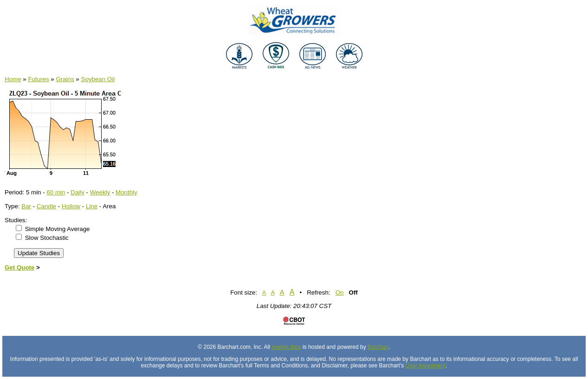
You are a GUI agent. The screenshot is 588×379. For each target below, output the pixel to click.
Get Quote (19, 267)
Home (13, 79)
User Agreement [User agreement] (426, 366)
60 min (56, 192)
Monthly (126, 192)
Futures (38, 79)
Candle (46, 206)
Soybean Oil (98, 79)
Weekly (100, 192)
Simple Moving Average (58, 229)
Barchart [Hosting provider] (378, 347)
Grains (65, 79)
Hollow (71, 206)
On (340, 292)
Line (92, 206)
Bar (26, 206)
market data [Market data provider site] (286, 347)
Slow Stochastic (47, 238)
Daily (78, 192)
